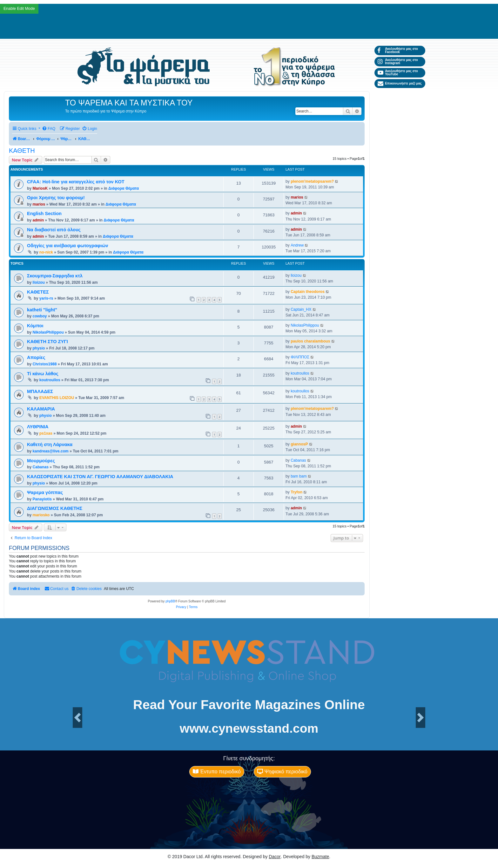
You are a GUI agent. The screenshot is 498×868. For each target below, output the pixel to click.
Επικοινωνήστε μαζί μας (400, 84)
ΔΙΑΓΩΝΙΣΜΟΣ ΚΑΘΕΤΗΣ (55, 508)
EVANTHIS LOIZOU (57, 398)
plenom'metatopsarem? (312, 181)
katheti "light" (42, 310)
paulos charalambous (310, 341)
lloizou (38, 282)
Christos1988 (44, 364)
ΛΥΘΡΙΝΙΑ (38, 427)
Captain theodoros (308, 292)
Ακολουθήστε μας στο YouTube (398, 73)
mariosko (41, 515)
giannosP (299, 444)
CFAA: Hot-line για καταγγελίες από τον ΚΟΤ (76, 182)
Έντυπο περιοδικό (217, 772)
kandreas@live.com (50, 451)
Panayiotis (42, 499)
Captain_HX (301, 309)
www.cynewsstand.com (249, 728)
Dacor (275, 857)
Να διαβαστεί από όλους (54, 230)
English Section (44, 214)
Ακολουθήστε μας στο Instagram (398, 61)
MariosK (40, 188)
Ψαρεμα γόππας (45, 492)
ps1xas (46, 433)
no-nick (46, 252)
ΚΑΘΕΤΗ (22, 151)
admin (38, 220)
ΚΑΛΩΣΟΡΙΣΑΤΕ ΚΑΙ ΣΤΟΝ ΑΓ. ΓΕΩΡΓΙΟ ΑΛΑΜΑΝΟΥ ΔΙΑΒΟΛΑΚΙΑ (100, 477)
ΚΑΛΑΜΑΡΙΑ (41, 409)
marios (39, 204)
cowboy (40, 316)
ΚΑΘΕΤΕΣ (38, 292)
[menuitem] (49, 129)
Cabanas (40, 467)
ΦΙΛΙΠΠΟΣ (300, 357)
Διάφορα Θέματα (124, 188)
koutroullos (50, 380)
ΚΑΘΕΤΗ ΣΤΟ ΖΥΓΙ (47, 342)
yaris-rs (46, 298)
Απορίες (36, 357)
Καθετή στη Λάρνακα (50, 444)
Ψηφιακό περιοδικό (282, 772)
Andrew (297, 245)
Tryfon (296, 492)
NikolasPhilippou (48, 332)
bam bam (299, 476)
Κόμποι (35, 326)
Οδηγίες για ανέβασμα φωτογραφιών (68, 246)
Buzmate (320, 857)
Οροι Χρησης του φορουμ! (56, 198)
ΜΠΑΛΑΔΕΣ (40, 391)
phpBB (170, 601)
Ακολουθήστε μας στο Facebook (398, 50)
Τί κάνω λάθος (43, 374)
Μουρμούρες (41, 461)
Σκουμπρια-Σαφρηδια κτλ (55, 276)
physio (39, 348)
